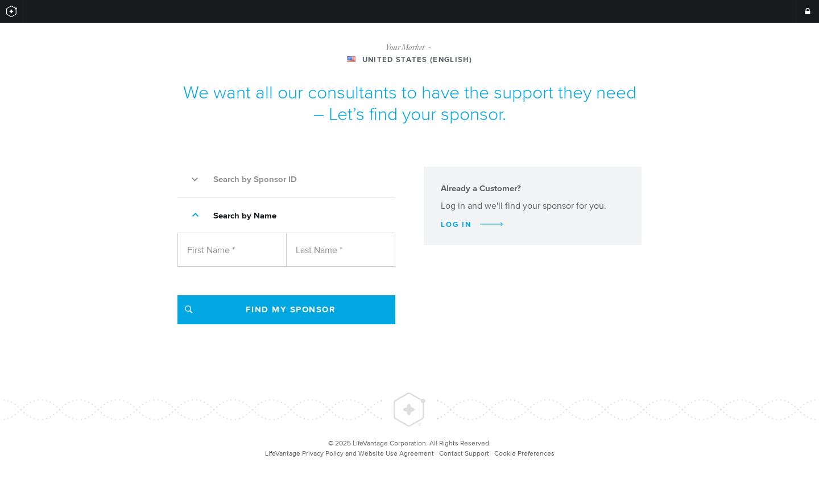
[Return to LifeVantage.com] (12, 11)
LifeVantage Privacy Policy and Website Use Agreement (349, 453)
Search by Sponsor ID (240, 179)
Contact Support (464, 453)
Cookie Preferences (524, 453)
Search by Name (230, 215)
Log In (472, 224)
